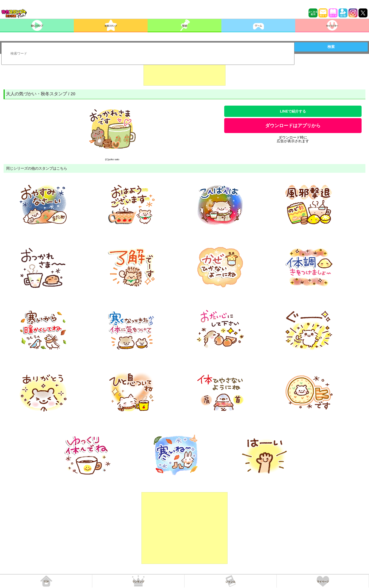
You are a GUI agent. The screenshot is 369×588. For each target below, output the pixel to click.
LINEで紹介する (293, 111)
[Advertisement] (184, 73)
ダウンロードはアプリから (293, 126)
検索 (331, 47)
